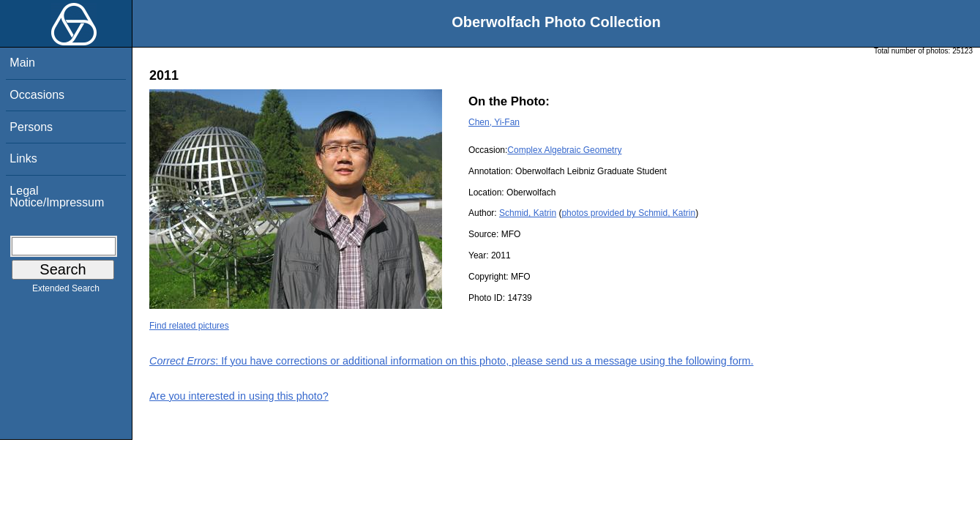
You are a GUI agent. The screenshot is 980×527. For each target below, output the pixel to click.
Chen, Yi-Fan (494, 122)
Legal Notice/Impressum (57, 197)
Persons (31, 127)
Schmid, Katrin (528, 213)
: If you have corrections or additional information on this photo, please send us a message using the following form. (452, 361)
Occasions (37, 95)
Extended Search (66, 291)
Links (23, 158)
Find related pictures (189, 326)
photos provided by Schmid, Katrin (628, 213)
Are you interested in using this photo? (239, 396)
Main (22, 63)
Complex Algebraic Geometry (564, 150)
